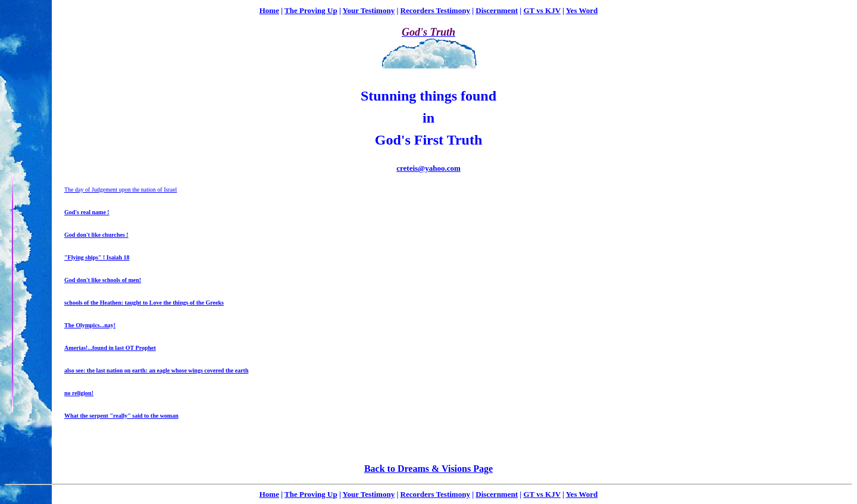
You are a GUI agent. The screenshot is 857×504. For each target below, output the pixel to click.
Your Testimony (369, 10)
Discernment (497, 10)
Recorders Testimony (435, 10)
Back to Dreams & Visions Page (428, 469)
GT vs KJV (542, 10)
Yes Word (582, 10)
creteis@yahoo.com (428, 168)
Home (269, 10)
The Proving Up (311, 10)
